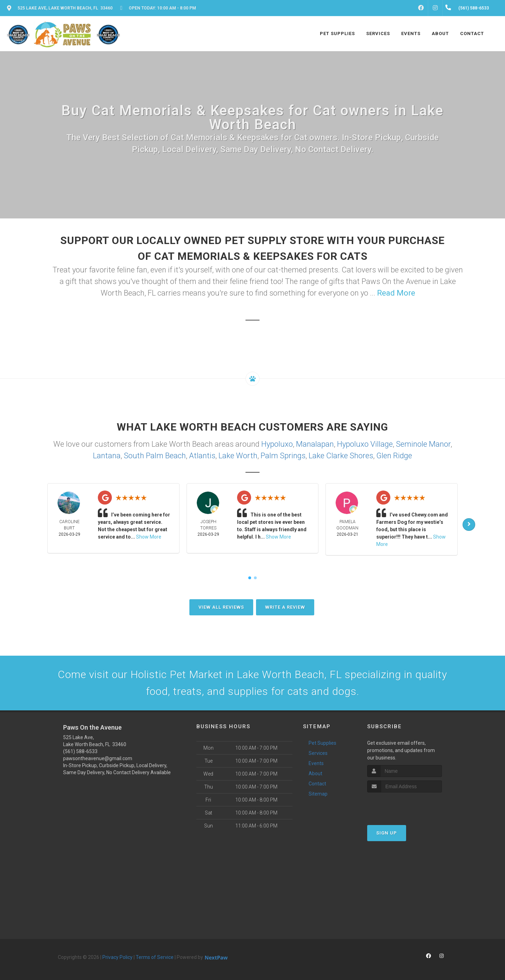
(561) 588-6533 (80, 751)
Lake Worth (238, 456)
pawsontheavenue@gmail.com (98, 758)
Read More (396, 293)
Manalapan (315, 444)
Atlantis (202, 456)
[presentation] (405, 806)
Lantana (107, 456)
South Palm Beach (155, 456)
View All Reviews (221, 607)
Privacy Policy (117, 957)
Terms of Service (155, 957)
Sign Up (387, 833)
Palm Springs (283, 456)
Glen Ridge (394, 456)
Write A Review (285, 607)
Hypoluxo (277, 444)
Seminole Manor (423, 444)
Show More (149, 537)
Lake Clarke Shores (341, 456)
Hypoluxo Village (365, 444)
